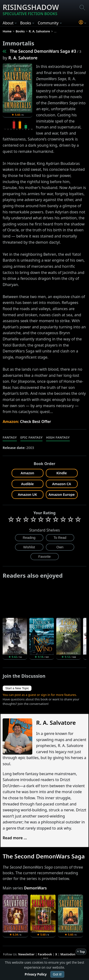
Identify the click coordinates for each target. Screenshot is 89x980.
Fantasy (10, 437)
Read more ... (15, 838)
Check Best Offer (35, 422)
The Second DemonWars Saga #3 (43, 51)
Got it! (57, 974)
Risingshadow (31, 9)
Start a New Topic (17, 688)
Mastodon (68, 954)
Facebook (45, 954)
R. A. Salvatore (23, 58)
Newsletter (26, 954)
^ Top (81, 952)
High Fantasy (58, 437)
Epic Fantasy (32, 437)
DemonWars (35, 888)
